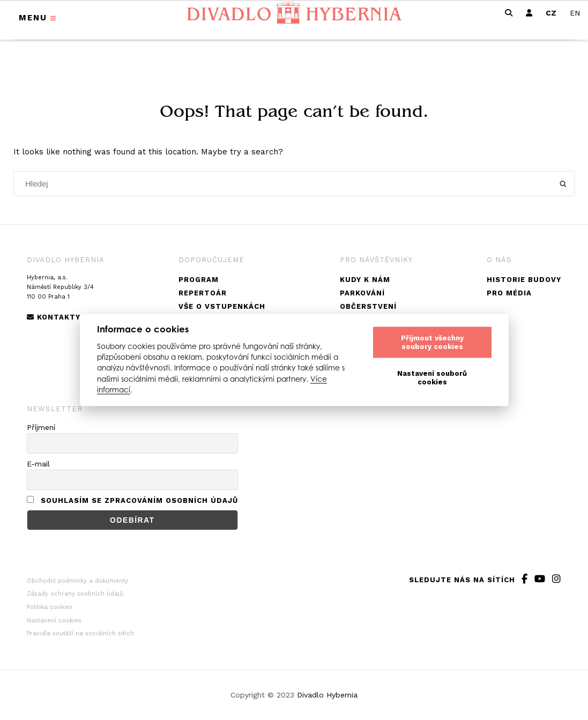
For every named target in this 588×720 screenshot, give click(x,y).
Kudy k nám (365, 280)
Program (199, 280)
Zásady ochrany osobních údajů (75, 594)
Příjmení (41, 427)
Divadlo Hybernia (327, 695)
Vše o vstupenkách (222, 306)
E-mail (38, 464)
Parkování (362, 293)
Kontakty (54, 317)
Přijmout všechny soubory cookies (432, 342)
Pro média (509, 293)
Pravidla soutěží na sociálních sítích (80, 633)
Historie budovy (524, 280)
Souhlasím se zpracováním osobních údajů (139, 500)
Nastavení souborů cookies (432, 378)
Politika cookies (50, 607)
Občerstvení (368, 306)
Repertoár (203, 293)
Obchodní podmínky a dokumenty (77, 581)
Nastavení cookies (54, 621)
